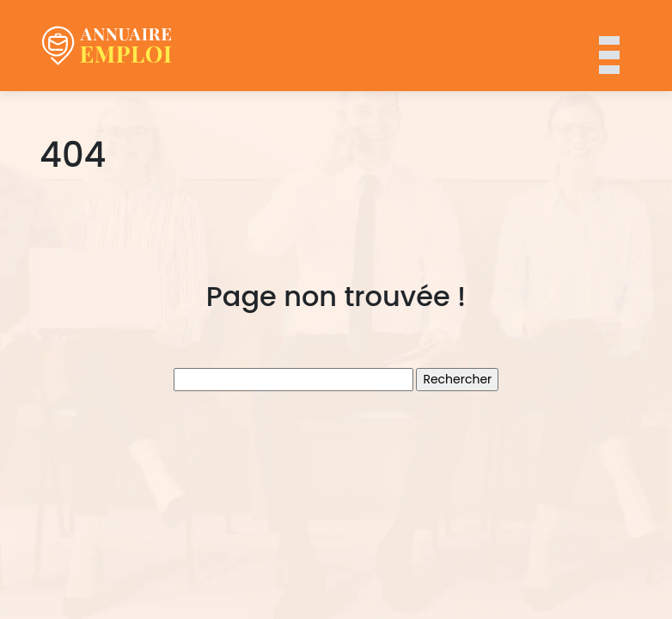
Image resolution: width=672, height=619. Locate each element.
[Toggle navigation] (608, 46)
